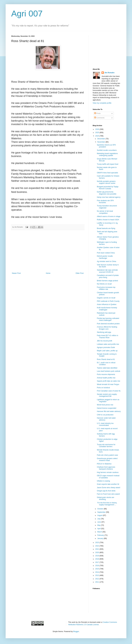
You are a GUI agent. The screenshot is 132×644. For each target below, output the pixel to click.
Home (48, 273)
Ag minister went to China (107, 261)
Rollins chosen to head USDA (108, 220)
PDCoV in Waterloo (104, 464)
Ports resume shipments (106, 374)
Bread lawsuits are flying (106, 228)
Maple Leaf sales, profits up (107, 351)
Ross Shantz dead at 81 (106, 359)
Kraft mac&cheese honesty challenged (107, 309)
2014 (97, 572)
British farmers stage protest (107, 281)
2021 (97, 549)
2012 (97, 579)
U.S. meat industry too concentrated (105, 424)
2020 (97, 553)
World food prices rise (105, 405)
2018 (97, 559)
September (102, 512)
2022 (97, 546)
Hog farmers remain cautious (108, 472)
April (99, 529)
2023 (97, 543)
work (74, 622)
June (99, 522)
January (101, 538)
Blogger (76, 631)
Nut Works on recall (104, 284)
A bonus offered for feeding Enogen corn (107, 328)
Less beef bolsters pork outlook (109, 371)
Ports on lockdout (103, 388)
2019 (97, 556)
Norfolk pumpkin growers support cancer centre (106, 182)
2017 (97, 562)
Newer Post (16, 273)
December (101, 139)
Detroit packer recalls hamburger (105, 257)
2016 (97, 566)
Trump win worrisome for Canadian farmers (106, 446)
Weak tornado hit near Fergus (108, 384)
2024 (97, 136)
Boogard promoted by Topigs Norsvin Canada (108, 188)
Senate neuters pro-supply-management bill (107, 395)
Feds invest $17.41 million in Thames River (107, 336)
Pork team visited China (106, 253)
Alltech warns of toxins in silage (109, 216)
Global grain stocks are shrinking (106, 498)
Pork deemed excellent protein (108, 324)
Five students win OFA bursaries (105, 202)
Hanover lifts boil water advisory (109, 411)
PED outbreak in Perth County (108, 301)
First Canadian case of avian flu (109, 391)
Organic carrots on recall (106, 298)
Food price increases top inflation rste (106, 288)
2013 (97, 575)
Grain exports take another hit (108, 484)
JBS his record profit (104, 341)
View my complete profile (102, 103)
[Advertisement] (48, 251)
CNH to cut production (105, 415)
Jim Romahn (109, 73)
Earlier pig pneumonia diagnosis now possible (107, 193)
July (99, 519)
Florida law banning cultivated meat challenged (108, 319)
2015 (97, 569)
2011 (97, 582)
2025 (97, 133)
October (101, 509)
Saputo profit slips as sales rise (108, 381)
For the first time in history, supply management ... (107, 504)
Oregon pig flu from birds (106, 491)
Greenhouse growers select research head (107, 459)
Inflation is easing (103, 481)
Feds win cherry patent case (107, 455)
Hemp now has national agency (109, 197)
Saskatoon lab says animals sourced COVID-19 (107, 271)
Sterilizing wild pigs (104, 332)
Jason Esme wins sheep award (108, 488)
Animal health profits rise (106, 378)
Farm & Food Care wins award (108, 494)
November (101, 142)
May (99, 525)
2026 (97, 129)
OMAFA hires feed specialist (107, 173)
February (101, 535)
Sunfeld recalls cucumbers (107, 150)
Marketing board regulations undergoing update (107, 154)
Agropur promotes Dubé (106, 347)
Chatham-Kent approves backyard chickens (106, 468)
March (100, 532)
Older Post (80, 273)
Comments (99, 118)
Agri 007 (27, 14)
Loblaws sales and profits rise (108, 344)
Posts (97, 113)
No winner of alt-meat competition (105, 212)
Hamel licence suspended (107, 408)
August (100, 515)
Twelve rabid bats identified (107, 368)
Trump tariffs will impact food (108, 164)
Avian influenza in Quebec (107, 304)
